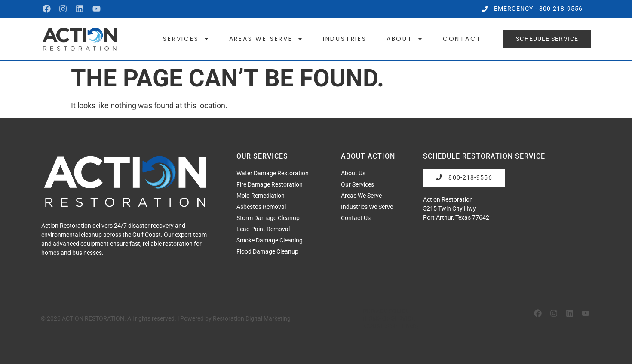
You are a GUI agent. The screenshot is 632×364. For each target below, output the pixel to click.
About (405, 39)
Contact (462, 39)
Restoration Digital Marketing (252, 318)
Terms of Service (388, 318)
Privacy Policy (386, 311)
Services (186, 39)
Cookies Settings (391, 326)
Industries (345, 39)
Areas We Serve (266, 39)
